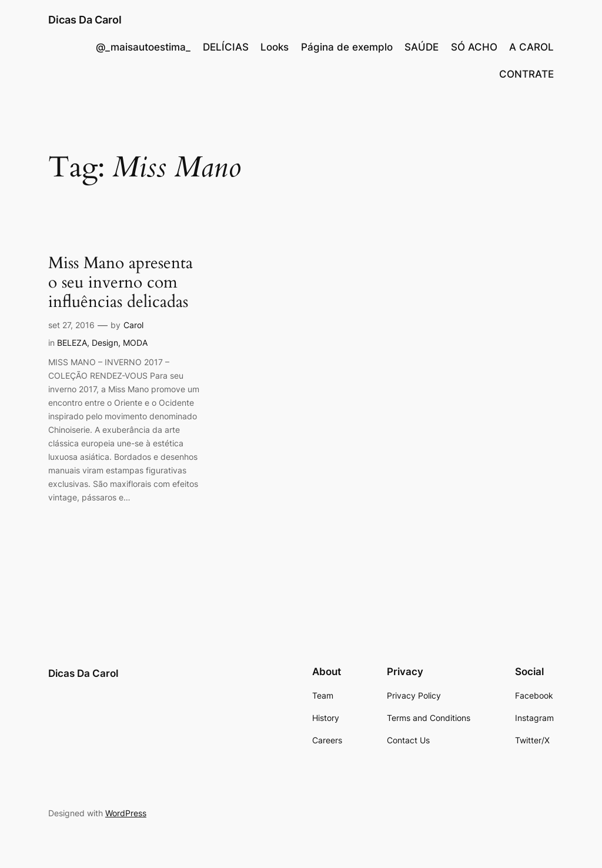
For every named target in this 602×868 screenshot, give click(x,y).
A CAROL (531, 47)
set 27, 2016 (71, 325)
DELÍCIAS (226, 47)
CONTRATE (526, 74)
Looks (275, 47)
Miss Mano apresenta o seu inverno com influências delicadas (121, 283)
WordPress (126, 813)
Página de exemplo (347, 47)
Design (105, 343)
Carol (133, 325)
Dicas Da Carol (85, 20)
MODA (135, 343)
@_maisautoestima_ (143, 47)
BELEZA (72, 343)
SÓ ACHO (474, 47)
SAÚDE (422, 47)
